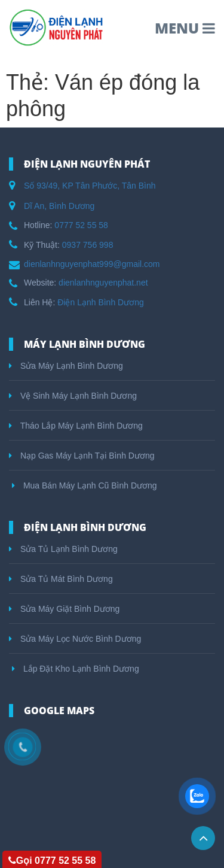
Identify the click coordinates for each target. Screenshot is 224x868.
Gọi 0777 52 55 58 (52, 861)
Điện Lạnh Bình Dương (101, 302)
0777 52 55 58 (81, 225)
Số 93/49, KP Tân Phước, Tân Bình (90, 186)
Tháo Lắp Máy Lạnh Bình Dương (76, 426)
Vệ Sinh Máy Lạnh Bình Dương (73, 396)
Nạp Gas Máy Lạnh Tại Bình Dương (82, 456)
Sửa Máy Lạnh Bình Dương (66, 366)
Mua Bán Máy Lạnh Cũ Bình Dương (85, 485)
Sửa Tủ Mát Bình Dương (61, 579)
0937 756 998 (88, 245)
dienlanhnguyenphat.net (103, 283)
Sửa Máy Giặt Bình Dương (64, 609)
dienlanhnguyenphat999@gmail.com (92, 264)
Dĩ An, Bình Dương (59, 206)
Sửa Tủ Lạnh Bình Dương (63, 549)
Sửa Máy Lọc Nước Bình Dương (75, 639)
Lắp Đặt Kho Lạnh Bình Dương (76, 669)
